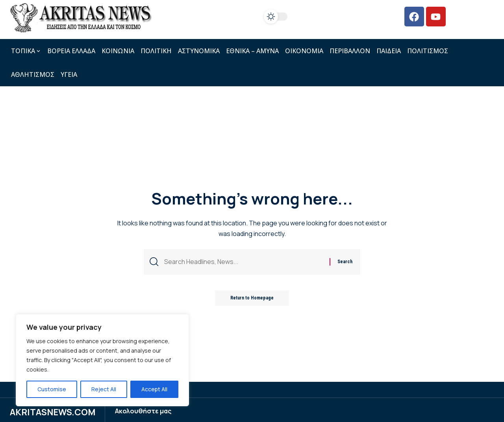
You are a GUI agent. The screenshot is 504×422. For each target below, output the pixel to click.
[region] (102, 360)
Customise (52, 389)
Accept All (154, 389)
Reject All (104, 389)
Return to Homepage (252, 299)
